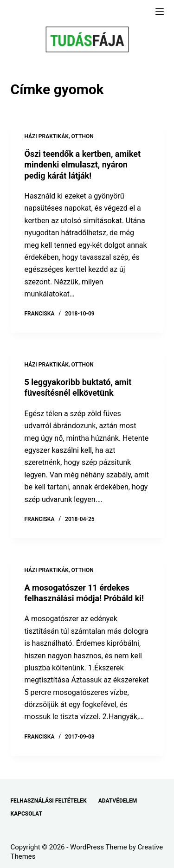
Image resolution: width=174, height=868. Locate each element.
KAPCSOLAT (26, 814)
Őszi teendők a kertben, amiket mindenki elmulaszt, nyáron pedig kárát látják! (83, 165)
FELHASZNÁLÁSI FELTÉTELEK (49, 801)
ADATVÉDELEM (118, 801)
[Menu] (160, 12)
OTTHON (83, 136)
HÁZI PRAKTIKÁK (47, 136)
